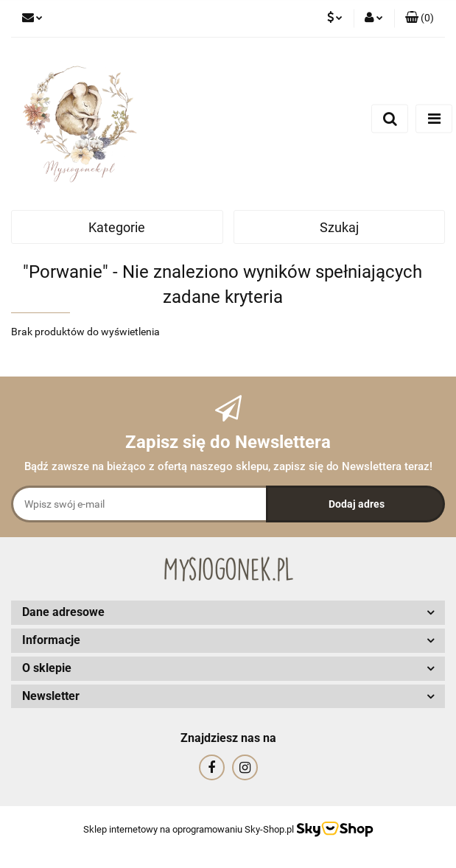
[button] (420, 18)
